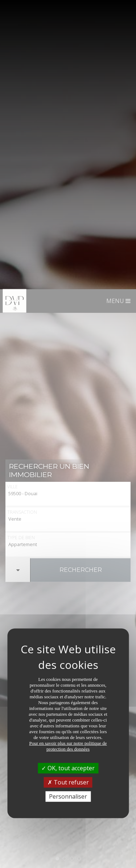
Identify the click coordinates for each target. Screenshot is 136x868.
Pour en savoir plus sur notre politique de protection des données (68, 457)
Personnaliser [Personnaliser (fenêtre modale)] (68, 507)
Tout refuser (68, 493)
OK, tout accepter (68, 479)
